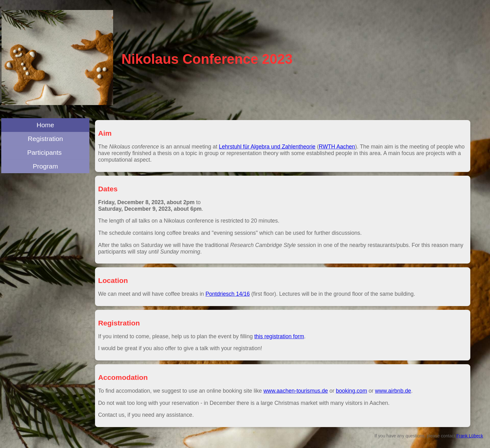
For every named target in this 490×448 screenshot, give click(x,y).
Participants (45, 152)
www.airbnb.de (393, 391)
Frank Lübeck (470, 436)
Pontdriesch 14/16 (228, 294)
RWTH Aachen (337, 147)
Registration (45, 139)
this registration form (279, 336)
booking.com (352, 391)
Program (45, 166)
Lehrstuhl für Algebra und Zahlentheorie (267, 147)
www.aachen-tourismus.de (296, 391)
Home (45, 125)
